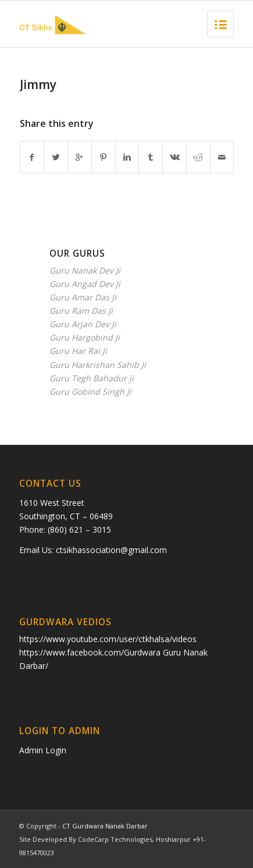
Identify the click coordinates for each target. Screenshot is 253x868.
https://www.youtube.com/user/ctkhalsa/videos (108, 639)
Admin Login (43, 750)
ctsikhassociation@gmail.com (111, 550)
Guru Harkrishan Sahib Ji (98, 365)
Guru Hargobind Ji (85, 337)
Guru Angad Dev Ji (85, 284)
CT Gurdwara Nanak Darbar (105, 826)
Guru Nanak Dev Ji (85, 270)
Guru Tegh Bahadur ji (92, 378)
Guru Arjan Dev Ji (83, 324)
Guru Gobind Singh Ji (90, 392)
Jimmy (38, 84)
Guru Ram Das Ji (81, 311)
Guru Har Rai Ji (78, 351)
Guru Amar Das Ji (83, 297)
